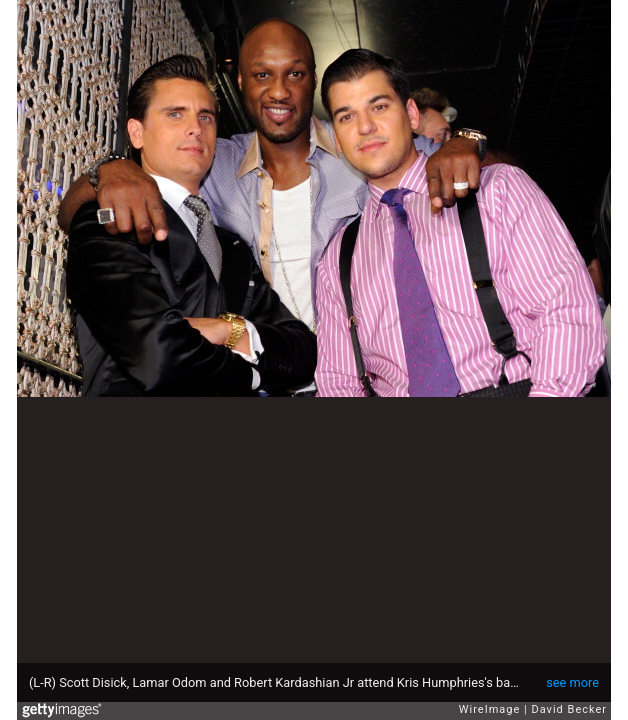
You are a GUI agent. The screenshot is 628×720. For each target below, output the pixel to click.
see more (572, 682)
